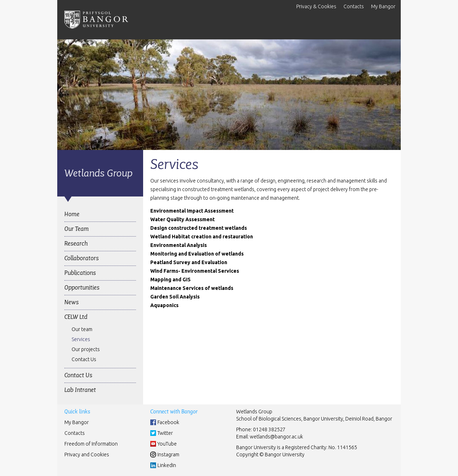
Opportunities (82, 288)
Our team (82, 329)
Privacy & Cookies (316, 6)
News (72, 302)
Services (81, 339)
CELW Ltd (76, 317)
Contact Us (84, 359)
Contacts (354, 6)
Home (72, 214)
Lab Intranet (80, 390)
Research (76, 244)
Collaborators (82, 258)
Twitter (165, 433)
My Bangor (383, 6)
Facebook (168, 422)
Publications (80, 273)
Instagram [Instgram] (168, 455)
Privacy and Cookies (87, 455)
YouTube (167, 444)
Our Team (77, 229)
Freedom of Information (91, 444)
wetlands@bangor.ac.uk (276, 437)
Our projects (86, 349)
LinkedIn (167, 465)
